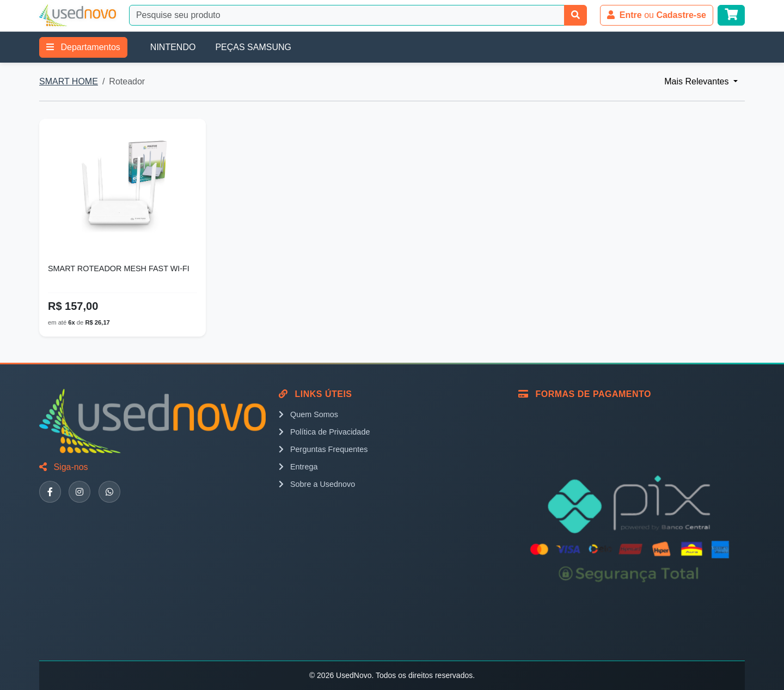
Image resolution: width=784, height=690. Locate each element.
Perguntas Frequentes (323, 449)
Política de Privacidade (324, 432)
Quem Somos (308, 414)
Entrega (298, 467)
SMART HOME (69, 81)
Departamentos (83, 47)
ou (657, 15)
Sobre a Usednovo (317, 484)
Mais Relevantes (698, 81)
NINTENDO (173, 47)
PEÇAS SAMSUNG (253, 47)
